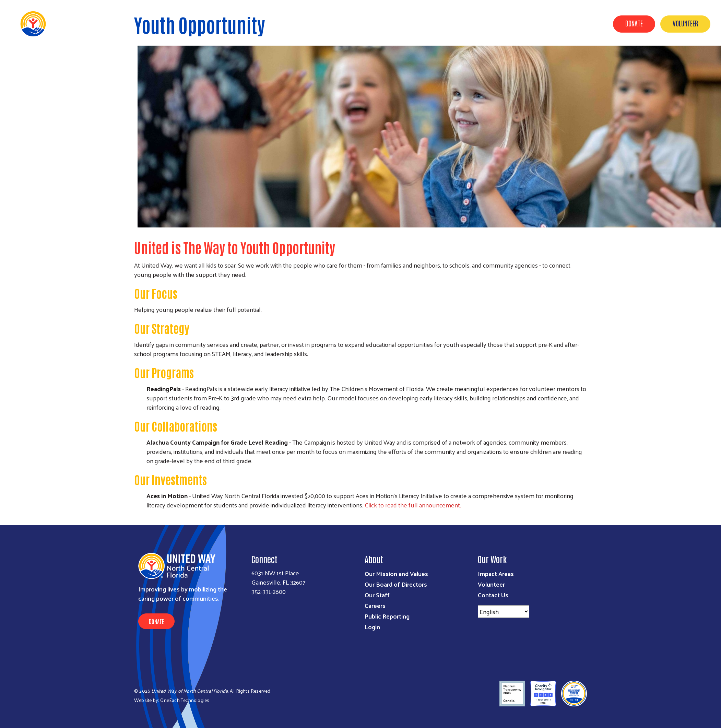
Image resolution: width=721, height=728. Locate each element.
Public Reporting (387, 616)
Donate (634, 23)
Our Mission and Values (396, 573)
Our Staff (377, 595)
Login (372, 627)
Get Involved (526, 23)
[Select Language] (504, 612)
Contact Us (493, 595)
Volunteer (685, 23)
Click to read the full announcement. (413, 505)
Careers (375, 605)
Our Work (486, 23)
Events (589, 23)
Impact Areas (496, 573)
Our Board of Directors (396, 584)
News (561, 23)
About (454, 23)
